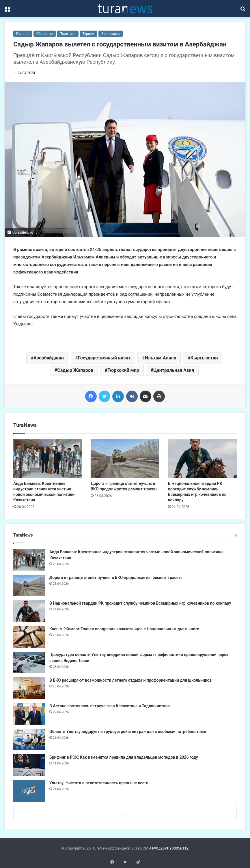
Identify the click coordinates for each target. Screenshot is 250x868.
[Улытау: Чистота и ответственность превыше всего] (29, 791)
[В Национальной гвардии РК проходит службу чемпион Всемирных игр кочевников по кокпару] (202, 459)
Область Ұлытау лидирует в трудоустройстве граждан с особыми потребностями (128, 732)
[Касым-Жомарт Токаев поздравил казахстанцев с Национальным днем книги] (29, 637)
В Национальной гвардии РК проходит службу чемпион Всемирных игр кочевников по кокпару (140, 603)
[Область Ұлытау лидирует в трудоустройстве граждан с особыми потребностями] (29, 739)
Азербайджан (49, 358)
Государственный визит (104, 358)
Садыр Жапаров (75, 370)
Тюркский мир (123, 370)
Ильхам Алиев (161, 358)
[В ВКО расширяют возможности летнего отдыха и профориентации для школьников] (29, 688)
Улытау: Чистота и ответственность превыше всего (99, 783)
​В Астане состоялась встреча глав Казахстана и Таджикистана (110, 706)
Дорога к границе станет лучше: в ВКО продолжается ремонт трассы (115, 578)
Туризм (88, 34)
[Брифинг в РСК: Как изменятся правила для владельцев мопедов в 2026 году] (29, 765)
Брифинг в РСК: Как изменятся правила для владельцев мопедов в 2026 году (124, 757)
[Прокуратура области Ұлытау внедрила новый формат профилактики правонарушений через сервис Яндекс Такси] (29, 662)
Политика (68, 34)
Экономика (111, 34)
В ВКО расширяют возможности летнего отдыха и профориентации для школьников (130, 680)
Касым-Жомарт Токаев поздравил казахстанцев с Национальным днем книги (124, 629)
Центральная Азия (174, 370)
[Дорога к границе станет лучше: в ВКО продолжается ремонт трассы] (125, 459)
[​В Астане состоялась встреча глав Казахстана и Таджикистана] (29, 714)
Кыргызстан (204, 358)
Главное (23, 34)
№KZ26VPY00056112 (170, 848)
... (125, 813)
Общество (45, 34)
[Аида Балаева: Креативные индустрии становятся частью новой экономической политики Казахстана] (48, 459)
